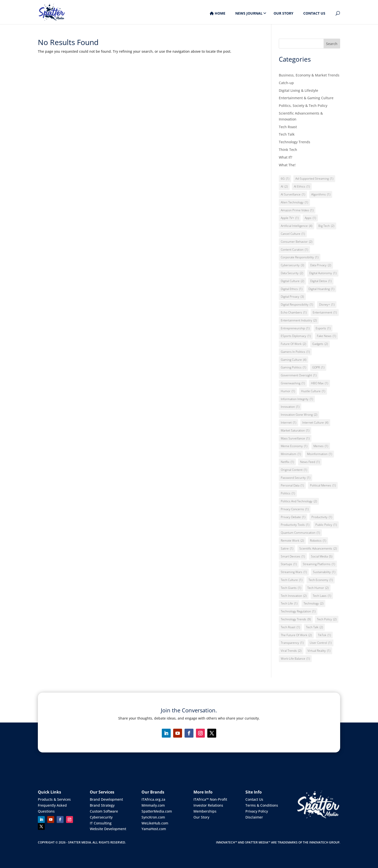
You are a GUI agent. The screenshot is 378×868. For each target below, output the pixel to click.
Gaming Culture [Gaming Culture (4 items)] (294, 360)
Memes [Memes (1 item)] (321, 446)
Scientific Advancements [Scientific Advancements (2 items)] (318, 549)
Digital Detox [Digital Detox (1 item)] (321, 281)
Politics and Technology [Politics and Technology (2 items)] (299, 501)
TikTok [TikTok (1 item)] (324, 635)
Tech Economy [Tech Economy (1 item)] (321, 580)
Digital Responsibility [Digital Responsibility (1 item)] (297, 305)
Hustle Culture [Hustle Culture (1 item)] (313, 391)
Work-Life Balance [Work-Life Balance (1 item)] (295, 659)
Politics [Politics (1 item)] (288, 493)
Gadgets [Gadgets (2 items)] (320, 344)
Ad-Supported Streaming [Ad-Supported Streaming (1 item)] (314, 179)
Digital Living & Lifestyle (298, 90)
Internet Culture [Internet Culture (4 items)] (315, 423)
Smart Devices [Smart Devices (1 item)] (293, 556)
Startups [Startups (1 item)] (289, 564)
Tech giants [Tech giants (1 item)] (291, 588)
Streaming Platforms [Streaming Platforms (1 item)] (319, 564)
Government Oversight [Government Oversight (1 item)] (299, 375)
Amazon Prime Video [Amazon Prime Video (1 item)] (297, 210)
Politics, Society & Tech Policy (303, 106)
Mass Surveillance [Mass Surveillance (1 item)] (295, 438)
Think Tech (288, 150)
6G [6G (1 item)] (285, 179)
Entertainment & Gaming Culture (306, 98)
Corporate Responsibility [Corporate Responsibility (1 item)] (300, 257)
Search (332, 44)
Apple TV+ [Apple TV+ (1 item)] (290, 218)
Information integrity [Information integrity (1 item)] (297, 399)
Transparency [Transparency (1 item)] (292, 643)
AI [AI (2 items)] (284, 187)
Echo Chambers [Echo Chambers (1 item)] (294, 313)
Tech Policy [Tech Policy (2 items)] (327, 619)
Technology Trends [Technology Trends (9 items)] (296, 619)
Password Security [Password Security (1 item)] (295, 478)
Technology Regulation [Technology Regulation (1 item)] (298, 611)
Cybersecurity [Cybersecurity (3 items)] (292, 265)
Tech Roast (288, 127)
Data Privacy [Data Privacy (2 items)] (321, 265)
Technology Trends (295, 142)
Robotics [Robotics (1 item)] (318, 541)
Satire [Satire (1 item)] (287, 549)
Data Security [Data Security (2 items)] (292, 273)
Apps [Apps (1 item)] (310, 218)
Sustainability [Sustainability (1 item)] (324, 572)
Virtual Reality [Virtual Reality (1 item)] (319, 651)
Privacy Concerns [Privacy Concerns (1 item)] (295, 509)
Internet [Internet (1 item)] (288, 423)
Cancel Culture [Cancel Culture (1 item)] (293, 234)
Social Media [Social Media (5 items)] (322, 556)
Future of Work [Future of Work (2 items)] (293, 344)
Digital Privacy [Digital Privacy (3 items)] (292, 297)
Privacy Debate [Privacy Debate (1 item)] (293, 517)
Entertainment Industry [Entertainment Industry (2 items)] (299, 320)
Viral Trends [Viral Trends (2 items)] (291, 651)
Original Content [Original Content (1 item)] (294, 470)
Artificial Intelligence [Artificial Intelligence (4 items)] (296, 226)
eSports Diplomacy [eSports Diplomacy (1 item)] (296, 336)
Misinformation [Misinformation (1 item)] (319, 454)
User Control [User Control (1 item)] (321, 643)
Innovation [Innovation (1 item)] (290, 407)
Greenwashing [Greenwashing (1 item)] (293, 383)
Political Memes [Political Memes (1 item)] (323, 485)
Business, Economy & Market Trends (309, 75)
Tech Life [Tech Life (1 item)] (289, 603)
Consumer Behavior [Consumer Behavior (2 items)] (296, 242)
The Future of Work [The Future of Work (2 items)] (296, 635)
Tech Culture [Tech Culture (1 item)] (292, 580)
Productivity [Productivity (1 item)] (322, 517)
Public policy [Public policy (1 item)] (326, 525)
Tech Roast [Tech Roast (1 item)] (290, 627)
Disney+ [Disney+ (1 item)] (327, 305)
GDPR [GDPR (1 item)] (318, 367)
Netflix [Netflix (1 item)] (287, 462)
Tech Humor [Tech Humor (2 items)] (318, 588)
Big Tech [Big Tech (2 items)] (326, 226)
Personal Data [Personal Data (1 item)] (292, 485)
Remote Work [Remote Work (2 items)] (292, 541)
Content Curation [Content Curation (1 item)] (294, 250)
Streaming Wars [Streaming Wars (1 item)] (294, 572)
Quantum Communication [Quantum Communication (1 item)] (300, 533)
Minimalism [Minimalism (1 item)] (291, 454)
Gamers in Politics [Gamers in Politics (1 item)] (295, 352)
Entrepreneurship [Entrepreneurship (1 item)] (295, 328)
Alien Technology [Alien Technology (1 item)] (294, 202)
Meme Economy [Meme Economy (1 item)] (294, 446)
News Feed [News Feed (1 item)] (310, 462)
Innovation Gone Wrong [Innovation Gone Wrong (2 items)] (299, 415)
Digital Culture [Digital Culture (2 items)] (292, 281)
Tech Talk (287, 134)
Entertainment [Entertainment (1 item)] (325, 313)
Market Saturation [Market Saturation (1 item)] (295, 431)
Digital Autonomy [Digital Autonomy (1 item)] (323, 273)
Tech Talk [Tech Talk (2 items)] (314, 627)
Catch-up (286, 83)
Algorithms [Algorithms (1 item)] (321, 194)
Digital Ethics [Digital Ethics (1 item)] (292, 289)
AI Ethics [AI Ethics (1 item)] (302, 187)
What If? (285, 157)
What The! (287, 165)
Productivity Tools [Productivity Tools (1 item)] (295, 525)
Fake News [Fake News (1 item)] (326, 336)
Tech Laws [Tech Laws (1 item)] (322, 596)
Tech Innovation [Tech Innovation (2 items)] (294, 596)
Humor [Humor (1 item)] (288, 391)
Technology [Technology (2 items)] (313, 603)
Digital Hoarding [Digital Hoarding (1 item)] (321, 289)
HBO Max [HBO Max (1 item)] (319, 383)
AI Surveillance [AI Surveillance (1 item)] (293, 194)
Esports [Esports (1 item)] (323, 328)
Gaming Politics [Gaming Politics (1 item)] (293, 367)
